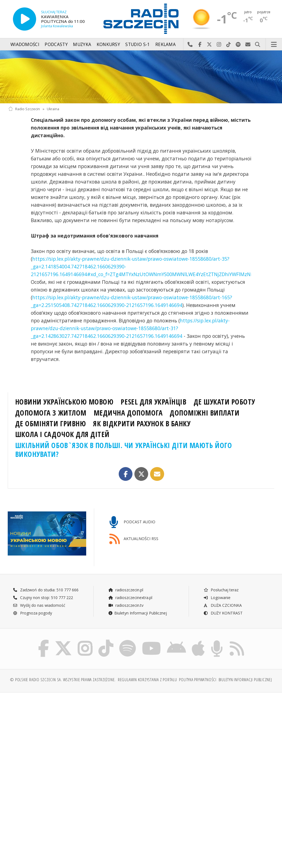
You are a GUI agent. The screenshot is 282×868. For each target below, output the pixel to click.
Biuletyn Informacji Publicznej (138, 613)
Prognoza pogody (32, 613)
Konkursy (108, 45)
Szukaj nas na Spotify (238, 45)
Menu (274, 45)
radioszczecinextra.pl (130, 598)
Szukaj (258, 45)
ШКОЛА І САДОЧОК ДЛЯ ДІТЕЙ (62, 434)
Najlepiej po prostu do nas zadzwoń (190, 45)
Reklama (166, 45)
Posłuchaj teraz (221, 590)
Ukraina (53, 109)
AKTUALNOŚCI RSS (134, 539)
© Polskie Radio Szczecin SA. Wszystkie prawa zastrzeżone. (63, 680)
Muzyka (82, 45)
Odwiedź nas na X (209, 45)
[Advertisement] (74, 739)
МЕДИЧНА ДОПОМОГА (128, 413)
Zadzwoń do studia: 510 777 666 (46, 590)
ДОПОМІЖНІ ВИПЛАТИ (204, 413)
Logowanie (217, 598)
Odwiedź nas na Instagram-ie (219, 45)
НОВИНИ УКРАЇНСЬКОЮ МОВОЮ (64, 402)
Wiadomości (25, 45)
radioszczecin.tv (126, 605)
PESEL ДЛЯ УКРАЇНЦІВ (153, 402)
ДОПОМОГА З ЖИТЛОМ (51, 413)
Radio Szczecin (24, 109)
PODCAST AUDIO (132, 522)
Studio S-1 (138, 45)
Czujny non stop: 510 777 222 (43, 598)
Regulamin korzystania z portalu (147, 680)
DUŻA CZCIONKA (223, 605)
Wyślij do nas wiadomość (248, 45)
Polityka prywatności (198, 680)
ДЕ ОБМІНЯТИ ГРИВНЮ (51, 424)
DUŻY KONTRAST (223, 613)
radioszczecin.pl (126, 590)
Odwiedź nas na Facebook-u (200, 45)
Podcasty (56, 45)
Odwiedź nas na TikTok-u (229, 45)
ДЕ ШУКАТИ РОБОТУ (224, 402)
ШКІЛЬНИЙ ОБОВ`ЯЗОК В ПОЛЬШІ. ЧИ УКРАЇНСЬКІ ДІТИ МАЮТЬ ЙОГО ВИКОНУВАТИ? (124, 450)
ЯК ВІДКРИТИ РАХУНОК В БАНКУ (142, 424)
